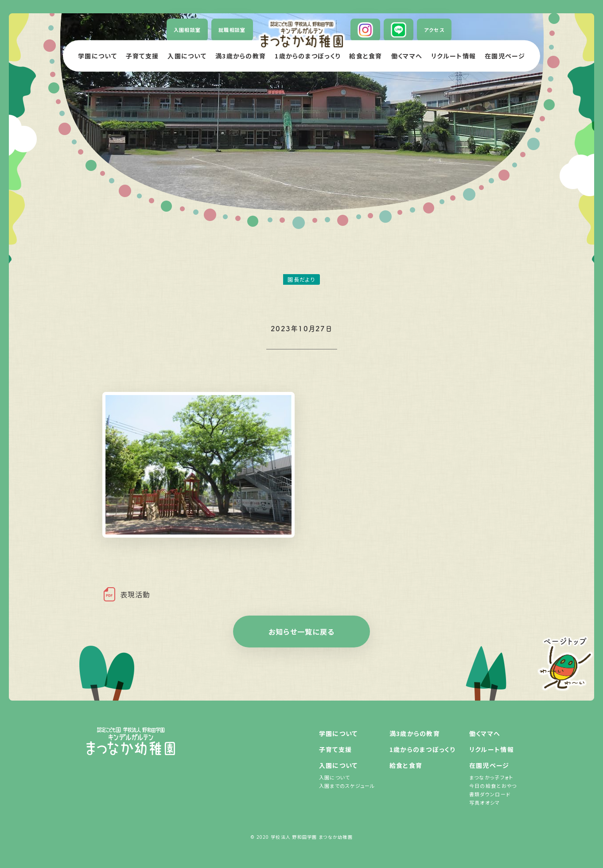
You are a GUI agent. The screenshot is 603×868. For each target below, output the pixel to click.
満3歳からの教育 (415, 733)
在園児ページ (489, 765)
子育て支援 (335, 749)
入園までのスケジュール (347, 786)
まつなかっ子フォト (491, 777)
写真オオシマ (485, 802)
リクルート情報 (492, 749)
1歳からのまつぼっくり (422, 749)
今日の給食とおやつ (493, 786)
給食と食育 (406, 765)
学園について (338, 733)
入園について (338, 765)
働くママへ (485, 733)
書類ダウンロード (490, 794)
